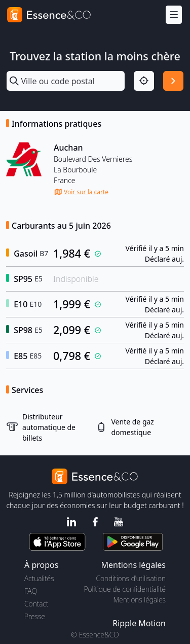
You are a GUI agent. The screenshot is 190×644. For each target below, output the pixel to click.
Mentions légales (140, 600)
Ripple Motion (139, 623)
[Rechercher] (173, 81)
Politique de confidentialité (125, 589)
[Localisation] (144, 81)
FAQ (31, 591)
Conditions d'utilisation (131, 578)
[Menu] (174, 15)
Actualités (39, 578)
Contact (36, 604)
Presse (35, 616)
